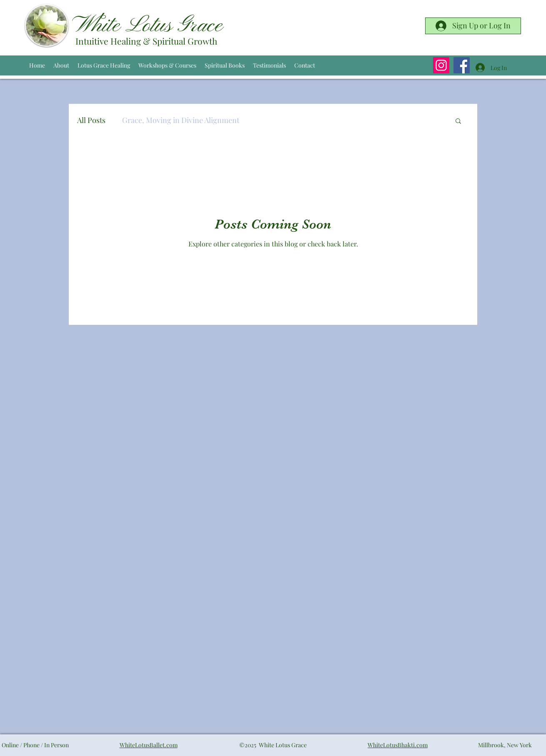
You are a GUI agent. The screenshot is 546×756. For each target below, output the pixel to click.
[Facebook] (462, 65)
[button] (458, 122)
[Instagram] (441, 65)
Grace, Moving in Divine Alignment (181, 120)
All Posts (91, 120)
